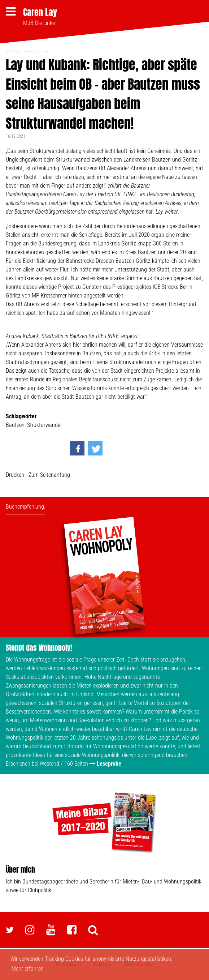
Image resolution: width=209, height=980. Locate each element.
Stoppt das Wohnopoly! (39, 648)
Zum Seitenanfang (49, 475)
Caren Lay (40, 12)
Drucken (15, 475)
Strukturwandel (44, 425)
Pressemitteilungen (36, 51)
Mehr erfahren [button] (28, 969)
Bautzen (15, 425)
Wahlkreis (13, 51)
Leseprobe (109, 764)
